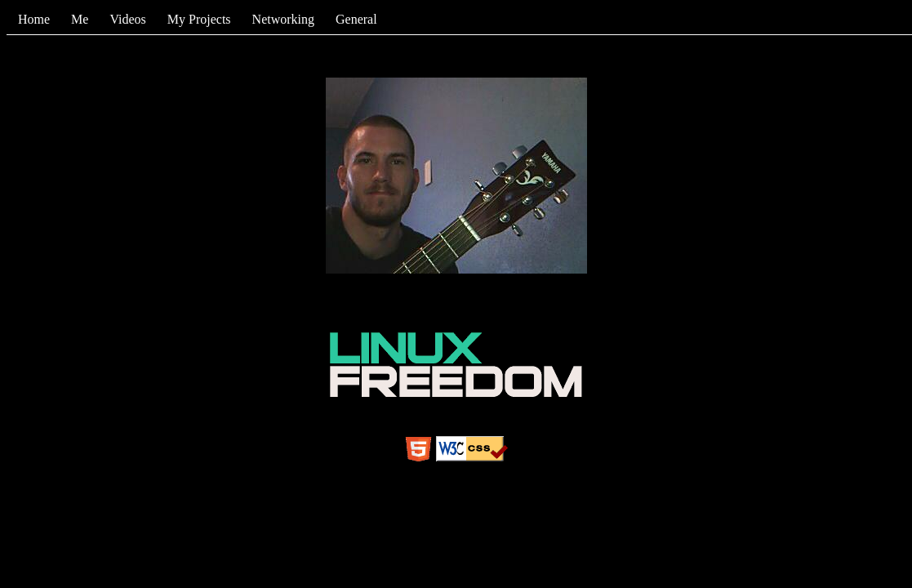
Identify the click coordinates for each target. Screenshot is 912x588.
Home (34, 19)
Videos (127, 19)
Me (80, 19)
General (356, 19)
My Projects (199, 19)
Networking (283, 19)
